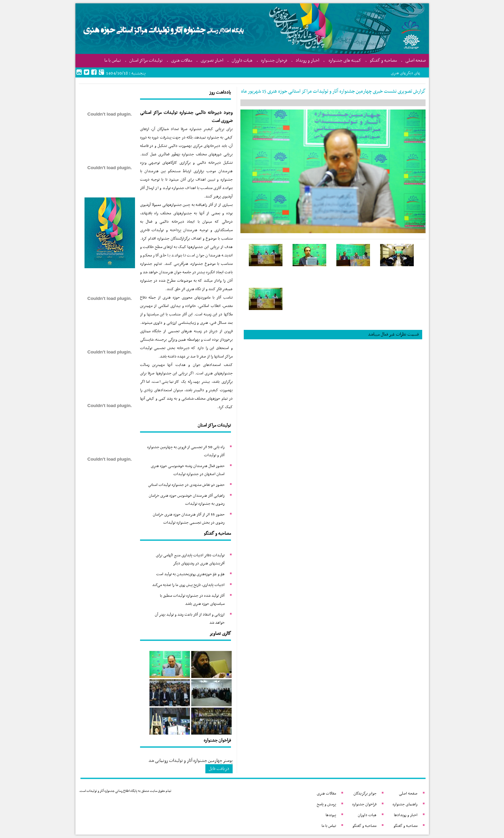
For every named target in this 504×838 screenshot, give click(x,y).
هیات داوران (242, 60)
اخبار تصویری (212, 60)
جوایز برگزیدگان (365, 794)
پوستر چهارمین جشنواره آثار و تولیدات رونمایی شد (191, 761)
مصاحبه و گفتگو (383, 60)
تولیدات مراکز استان (146, 60)
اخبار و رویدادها (406, 815)
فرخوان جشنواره (274, 60)
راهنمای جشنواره (405, 804)
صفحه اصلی (416, 60)
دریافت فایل (219, 769)
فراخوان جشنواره (364, 804)
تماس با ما (113, 60)
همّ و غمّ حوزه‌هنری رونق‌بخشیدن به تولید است (190, 574)
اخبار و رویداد (307, 60)
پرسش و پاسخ (326, 804)
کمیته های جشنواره (345, 60)
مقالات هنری (182, 60)
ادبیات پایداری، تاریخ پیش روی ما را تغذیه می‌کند (188, 585)
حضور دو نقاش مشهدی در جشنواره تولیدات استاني (186, 485)
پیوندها (331, 815)
